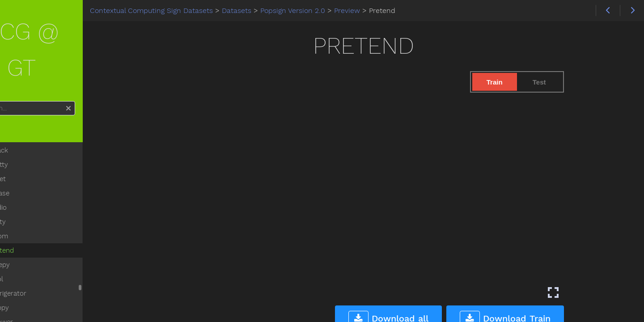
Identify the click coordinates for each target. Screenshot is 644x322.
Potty (37, 185)
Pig (33, 300)
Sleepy (39, 228)
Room (38, 199)
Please (39, 157)
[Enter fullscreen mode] (579, 292)
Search (8, 65)
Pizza (37, 314)
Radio (37, 171)
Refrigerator (47, 257)
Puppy (38, 271)
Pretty (38, 128)
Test (565, 82)
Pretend (41, 214)
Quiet (37, 142)
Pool (36, 242)
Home (22, 95)
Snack (38, 114)
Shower (40, 285)
